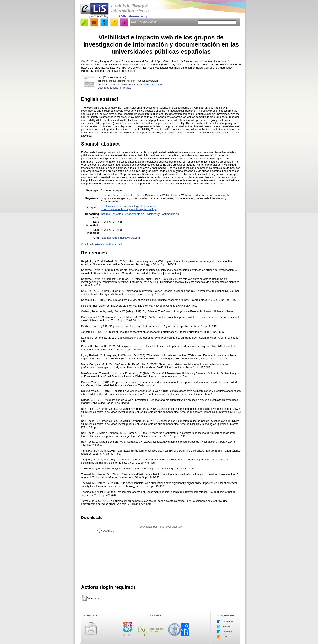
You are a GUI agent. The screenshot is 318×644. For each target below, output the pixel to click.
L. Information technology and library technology (129, 209)
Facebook (225, 622)
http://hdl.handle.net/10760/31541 (120, 238)
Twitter (223, 627)
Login (134, 22)
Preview (126, 88)
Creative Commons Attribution (144, 85)
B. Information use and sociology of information (128, 206)
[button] (84, 598)
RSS (222, 637)
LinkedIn (224, 632)
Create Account (149, 22)
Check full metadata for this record (101, 244)
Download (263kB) (109, 88)
